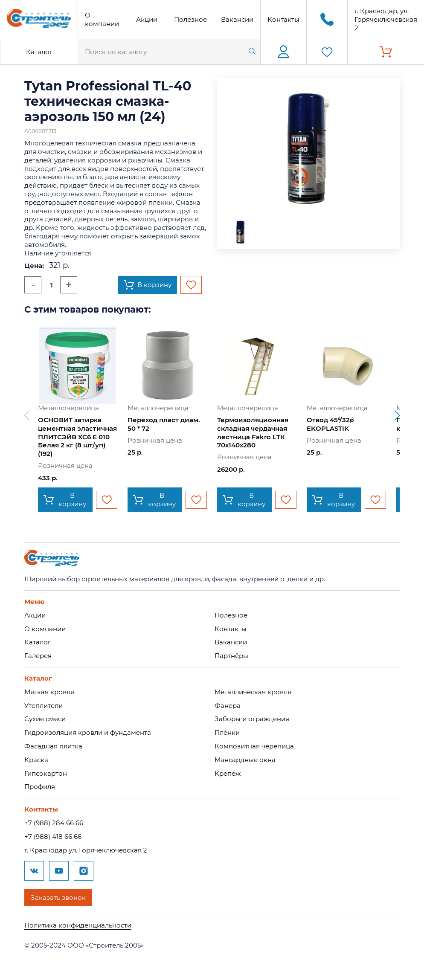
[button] (397, 415)
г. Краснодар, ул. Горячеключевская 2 (386, 19)
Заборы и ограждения (252, 719)
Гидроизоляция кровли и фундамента (88, 732)
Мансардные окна (245, 760)
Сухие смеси (45, 719)
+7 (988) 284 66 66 (54, 823)
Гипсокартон (46, 773)
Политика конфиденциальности (78, 925)
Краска (36, 760)
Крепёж (228, 773)
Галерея (38, 656)
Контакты (283, 19)
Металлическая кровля (253, 692)
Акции (147, 19)
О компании (102, 19)
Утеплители (44, 706)
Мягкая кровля (49, 692)
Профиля (40, 787)
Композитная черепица (254, 746)
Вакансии (237, 19)
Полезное (190, 19)
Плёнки (227, 732)
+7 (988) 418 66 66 (53, 836)
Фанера (228, 706)
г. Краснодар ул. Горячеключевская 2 (86, 850)
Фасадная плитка (53, 746)
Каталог (39, 52)
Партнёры (231, 656)
